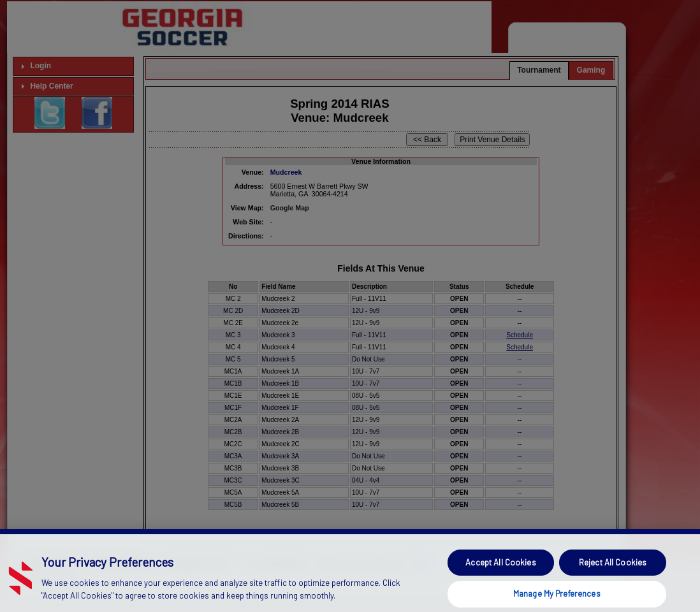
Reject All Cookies (613, 581)
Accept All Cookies (500, 581)
